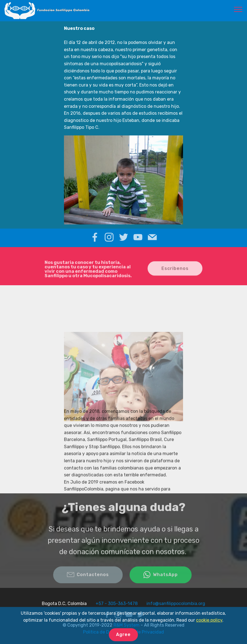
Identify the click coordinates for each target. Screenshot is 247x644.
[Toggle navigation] (238, 9)
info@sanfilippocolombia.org (176, 604)
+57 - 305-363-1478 (117, 604)
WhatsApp (161, 580)
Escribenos (175, 272)
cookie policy (209, 620)
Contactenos (88, 580)
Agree (123, 634)
